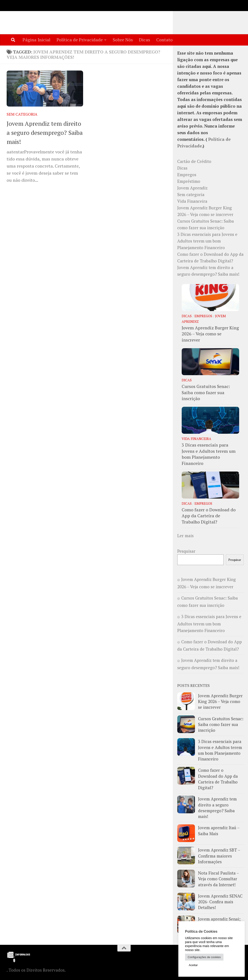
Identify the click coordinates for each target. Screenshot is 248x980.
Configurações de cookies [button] (204, 957)
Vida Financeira (192, 201)
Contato (164, 40)
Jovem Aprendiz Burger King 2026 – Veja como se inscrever (210, 334)
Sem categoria (22, 114)
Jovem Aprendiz (192, 188)
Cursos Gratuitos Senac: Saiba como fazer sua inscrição (206, 393)
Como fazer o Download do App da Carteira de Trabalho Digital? (209, 516)
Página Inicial (36, 40)
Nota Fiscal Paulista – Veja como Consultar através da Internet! (218, 879)
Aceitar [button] (193, 965)
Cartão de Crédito (194, 162)
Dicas (145, 40)
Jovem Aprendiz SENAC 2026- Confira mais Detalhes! (220, 902)
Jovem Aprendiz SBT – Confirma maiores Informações (219, 856)
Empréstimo (189, 181)
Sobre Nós (123, 40)
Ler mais (185, 536)
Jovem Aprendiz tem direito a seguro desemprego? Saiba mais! (45, 133)
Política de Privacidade (80, 40)
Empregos (187, 175)
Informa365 (39, 17)
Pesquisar (186, 551)
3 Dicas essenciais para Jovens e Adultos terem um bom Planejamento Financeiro (207, 241)
